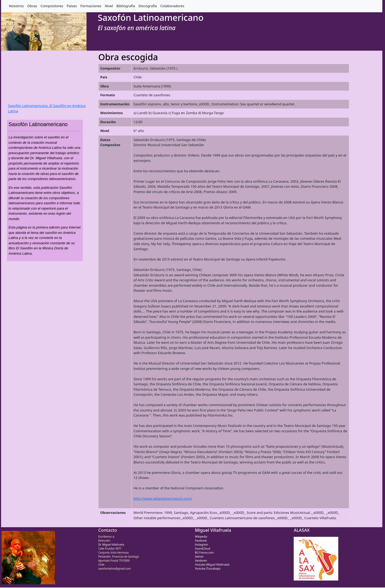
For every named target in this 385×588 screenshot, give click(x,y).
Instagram (201, 545)
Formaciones (91, 6)
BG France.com (204, 553)
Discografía (148, 6)
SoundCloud (203, 549)
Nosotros (16, 6)
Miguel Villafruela (213, 530)
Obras (32, 6)
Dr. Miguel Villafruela (111, 545)
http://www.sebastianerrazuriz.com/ (163, 498)
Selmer (199, 557)
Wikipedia (201, 537)
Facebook (201, 541)
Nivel (109, 6)
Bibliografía (126, 6)
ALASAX (302, 530)
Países (72, 6)
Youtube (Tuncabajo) (208, 569)
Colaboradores (172, 6)
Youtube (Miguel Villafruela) (212, 565)
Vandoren (201, 561)
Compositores (52, 6)
